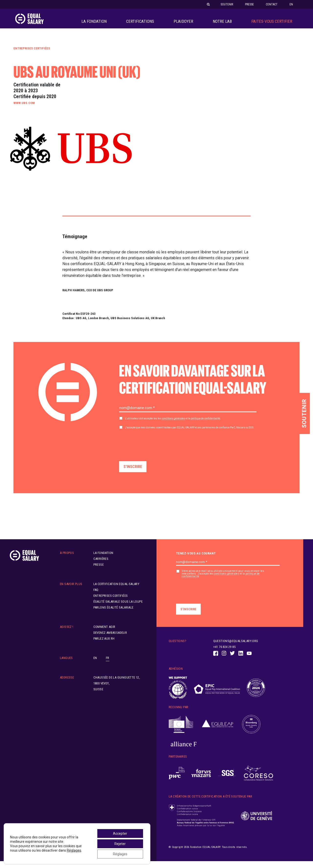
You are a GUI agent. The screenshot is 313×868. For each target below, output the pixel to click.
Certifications (140, 25)
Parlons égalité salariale (113, 614)
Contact (272, 4)
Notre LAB (222, 25)
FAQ (96, 597)
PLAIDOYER (183, 25)
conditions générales (173, 425)
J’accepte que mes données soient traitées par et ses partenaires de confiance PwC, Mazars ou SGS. (190, 434)
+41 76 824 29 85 (224, 654)
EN (291, 4)
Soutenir (227, 4)
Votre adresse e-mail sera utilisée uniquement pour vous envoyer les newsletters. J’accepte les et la (223, 581)
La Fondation (94, 25)
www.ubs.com (24, 110)
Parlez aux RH (104, 645)
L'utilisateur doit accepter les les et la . (173, 425)
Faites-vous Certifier (272, 25)
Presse (249, 4)
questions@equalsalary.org (236, 648)
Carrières (101, 566)
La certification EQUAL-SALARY (117, 591)
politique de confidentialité (205, 425)
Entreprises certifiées (32, 55)
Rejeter (120, 844)
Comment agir (104, 634)
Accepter (120, 833)
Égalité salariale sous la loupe (118, 608)
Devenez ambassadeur (110, 639)
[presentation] (156, 451)
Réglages (74, 850)
